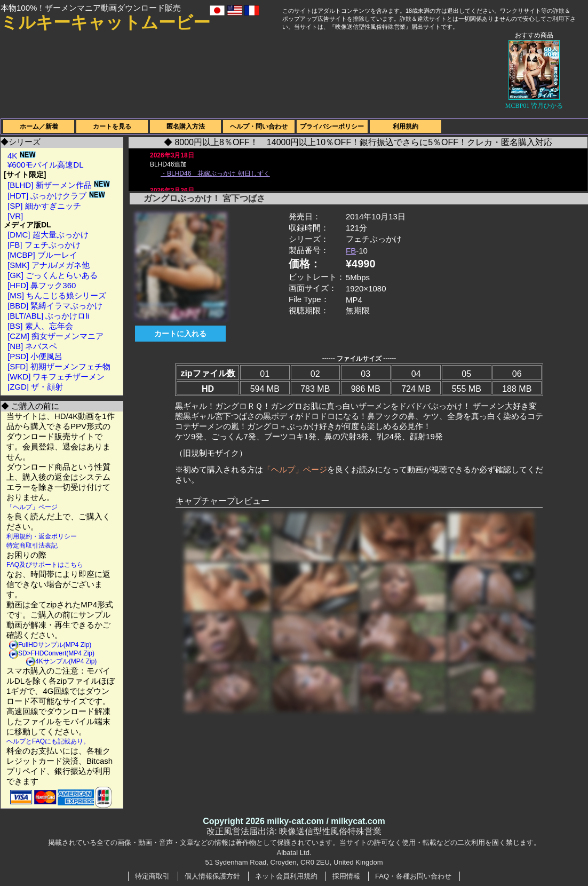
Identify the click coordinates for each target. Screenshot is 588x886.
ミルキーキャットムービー (105, 22)
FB (351, 251)
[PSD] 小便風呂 (35, 356)
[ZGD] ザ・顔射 (35, 387)
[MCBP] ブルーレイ (42, 255)
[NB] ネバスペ (32, 346)
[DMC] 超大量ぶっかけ (48, 235)
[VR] (15, 216)
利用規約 (406, 126)
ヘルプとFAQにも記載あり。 (48, 741)
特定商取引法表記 (32, 545)
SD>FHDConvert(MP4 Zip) (56, 653)
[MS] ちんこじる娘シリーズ (57, 295)
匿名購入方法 (186, 126)
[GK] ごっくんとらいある (53, 275)
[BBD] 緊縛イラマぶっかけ (55, 306)
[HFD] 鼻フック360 (42, 285)
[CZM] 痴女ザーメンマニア (55, 336)
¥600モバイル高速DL (46, 165)
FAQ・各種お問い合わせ (413, 876)
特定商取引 (152, 876)
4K (22, 156)
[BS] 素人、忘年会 (40, 326)
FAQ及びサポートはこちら (45, 565)
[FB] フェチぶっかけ (44, 245)
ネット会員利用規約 (286, 876)
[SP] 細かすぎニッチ (44, 206)
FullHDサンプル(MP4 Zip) (55, 645)
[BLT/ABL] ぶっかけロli (48, 316)
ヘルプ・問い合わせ (259, 126)
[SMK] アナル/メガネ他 (49, 265)
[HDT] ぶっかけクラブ (56, 196)
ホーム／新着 (39, 126)
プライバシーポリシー (332, 126)
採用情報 (346, 876)
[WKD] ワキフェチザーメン (56, 377)
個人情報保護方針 (212, 876)
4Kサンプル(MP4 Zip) (66, 661)
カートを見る (112, 126)
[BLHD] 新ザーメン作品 (59, 185)
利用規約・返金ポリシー (42, 536)
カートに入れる (180, 334)
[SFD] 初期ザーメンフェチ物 (59, 366)
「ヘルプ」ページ (32, 507)
